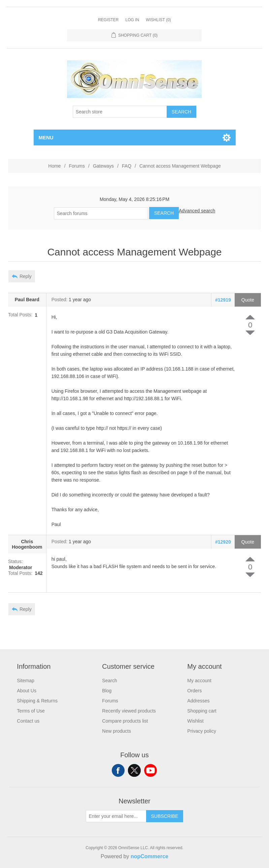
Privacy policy (202, 731)
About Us (27, 691)
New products (116, 731)
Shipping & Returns (37, 701)
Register (108, 20)
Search (181, 112)
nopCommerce (149, 856)
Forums (77, 166)
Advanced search (197, 211)
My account (199, 681)
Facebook (118, 770)
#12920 (223, 542)
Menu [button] (46, 137)
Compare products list (125, 721)
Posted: (59, 300)
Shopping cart (202, 711)
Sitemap (25, 681)
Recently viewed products (129, 711)
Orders (194, 691)
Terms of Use (31, 711)
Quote (248, 300)
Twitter (134, 770)
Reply (26, 276)
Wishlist (195, 721)
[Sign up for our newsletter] (116, 816)
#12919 (223, 300)
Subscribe (165, 816)
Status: (15, 562)
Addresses (198, 701)
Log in (132, 20)
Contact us (28, 721)
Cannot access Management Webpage (180, 166)
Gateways (103, 166)
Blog (107, 691)
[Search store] (120, 112)
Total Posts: (20, 315)
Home (54, 166)
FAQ (127, 166)
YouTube (150, 770)
